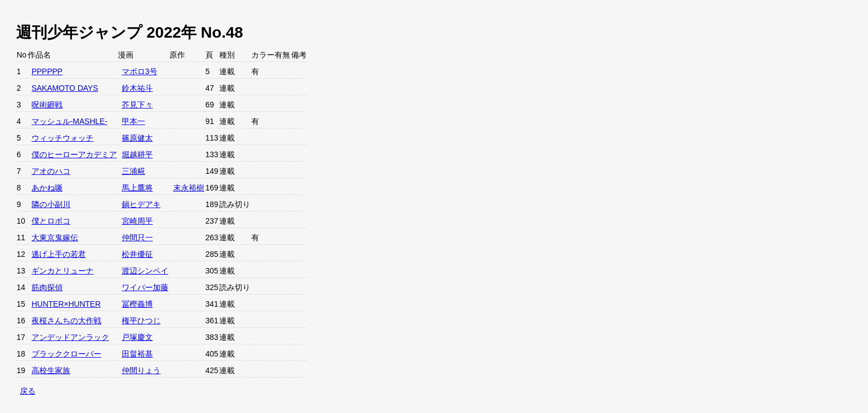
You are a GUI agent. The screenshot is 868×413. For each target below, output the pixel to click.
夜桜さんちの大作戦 (66, 321)
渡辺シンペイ (145, 271)
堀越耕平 (137, 154)
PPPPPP (47, 71)
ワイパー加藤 (145, 287)
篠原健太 (137, 138)
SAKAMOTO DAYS (65, 88)
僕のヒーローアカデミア (74, 154)
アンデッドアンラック (70, 337)
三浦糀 (133, 171)
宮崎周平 (137, 221)
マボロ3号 (139, 71)
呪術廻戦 (47, 105)
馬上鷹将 (137, 188)
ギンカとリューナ (63, 271)
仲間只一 (137, 238)
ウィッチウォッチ (63, 138)
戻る (28, 391)
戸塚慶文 (137, 337)
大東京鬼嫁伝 (55, 238)
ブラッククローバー (66, 354)
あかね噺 (47, 188)
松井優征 (137, 254)
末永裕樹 (189, 188)
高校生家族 (51, 370)
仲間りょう (141, 370)
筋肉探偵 (47, 287)
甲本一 (133, 121)
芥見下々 (137, 105)
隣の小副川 (51, 204)
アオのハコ (51, 171)
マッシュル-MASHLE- (69, 121)
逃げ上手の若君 (59, 254)
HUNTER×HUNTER (66, 304)
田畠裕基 (137, 354)
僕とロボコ (51, 221)
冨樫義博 (137, 304)
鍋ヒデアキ (141, 204)
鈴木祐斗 (137, 88)
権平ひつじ (141, 321)
